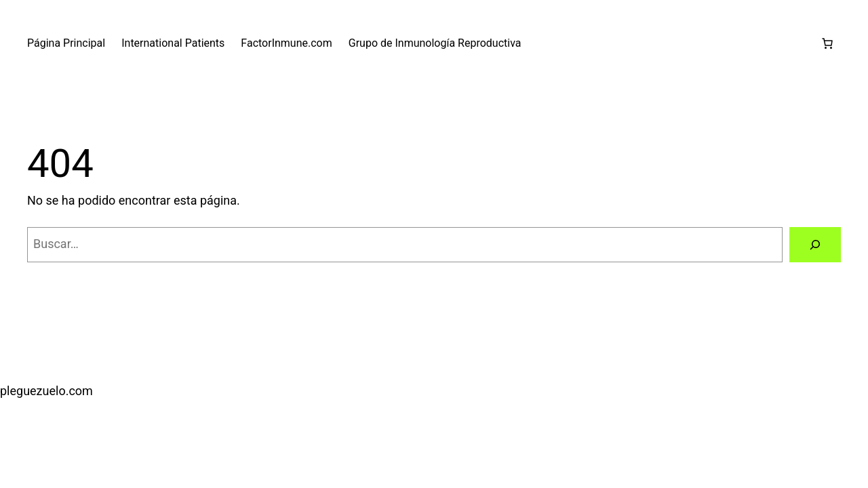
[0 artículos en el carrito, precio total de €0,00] (827, 43)
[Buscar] (815, 245)
